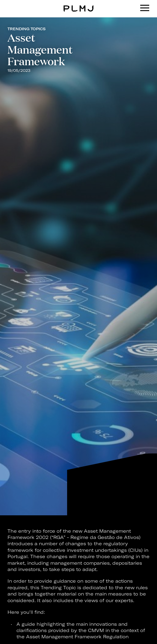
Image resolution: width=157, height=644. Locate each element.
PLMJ (79, 4)
